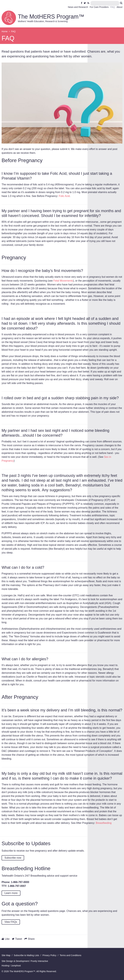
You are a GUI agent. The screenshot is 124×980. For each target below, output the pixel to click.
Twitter (85, 3)
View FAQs (11, 922)
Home (5, 31)
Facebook (82, 3)
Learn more (11, 893)
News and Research (78, 7)
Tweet (19, 939)
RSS (89, 3)
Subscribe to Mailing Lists (26, 955)
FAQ (113, 7)
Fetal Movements (63, 281)
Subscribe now (13, 858)
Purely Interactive (39, 961)
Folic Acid (64, 196)
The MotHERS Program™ (51, 17)
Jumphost (16, 966)
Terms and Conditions (70, 955)
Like (7, 939)
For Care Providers (99, 7)
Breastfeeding (104, 823)
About (119, 7)
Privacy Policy (49, 955)
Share (31, 939)
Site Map (6, 955)
